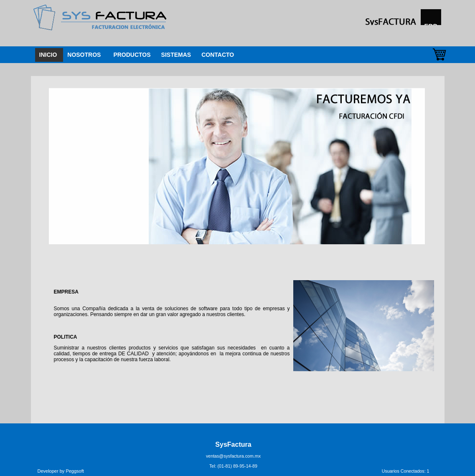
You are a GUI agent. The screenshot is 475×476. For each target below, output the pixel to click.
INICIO (48, 55)
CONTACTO (218, 55)
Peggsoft (75, 471)
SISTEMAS (176, 55)
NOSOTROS (84, 55)
